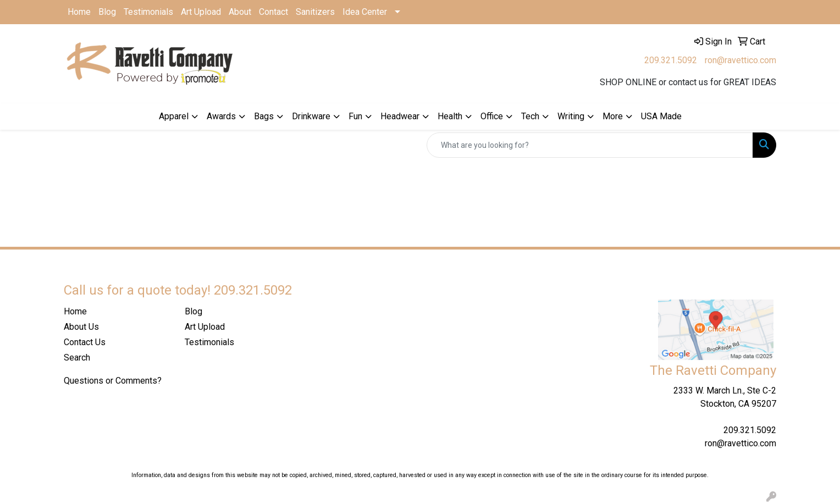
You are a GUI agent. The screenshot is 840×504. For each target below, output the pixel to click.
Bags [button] (264, 116)
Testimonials (148, 12)
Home (79, 12)
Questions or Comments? (113, 381)
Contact (273, 12)
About (240, 12)
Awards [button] (221, 116)
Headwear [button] (400, 116)
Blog (107, 12)
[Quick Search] (590, 145)
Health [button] (450, 116)
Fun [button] (355, 116)
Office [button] (492, 116)
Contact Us (85, 342)
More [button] (613, 116)
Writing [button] (571, 116)
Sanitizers (315, 12)
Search (77, 358)
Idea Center (365, 12)
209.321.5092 (671, 60)
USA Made (661, 116)
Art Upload (201, 12)
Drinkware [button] (311, 116)
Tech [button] (530, 116)
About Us (81, 327)
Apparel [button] (174, 116)
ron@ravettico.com (740, 60)
